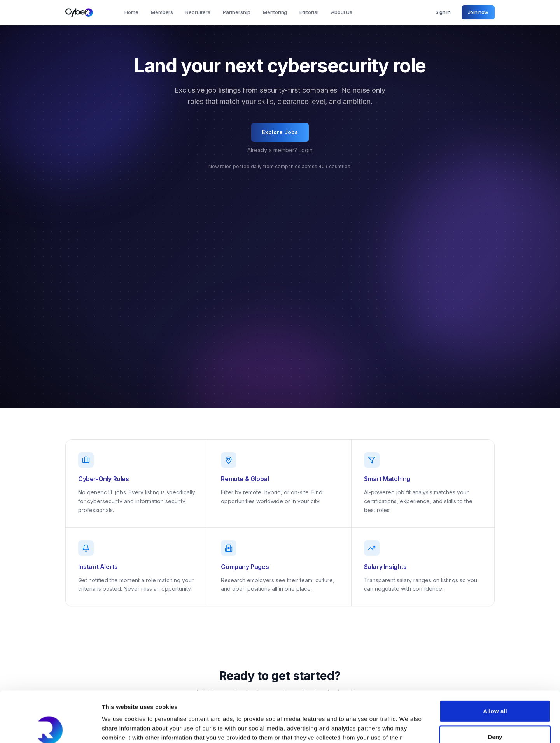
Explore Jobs (280, 132)
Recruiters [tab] (198, 12)
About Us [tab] (342, 12)
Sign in (443, 12)
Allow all (495, 660)
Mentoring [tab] (275, 12)
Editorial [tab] (309, 12)
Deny (495, 686)
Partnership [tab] (237, 12)
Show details (408, 728)
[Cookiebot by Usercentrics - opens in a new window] (50, 728)
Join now (478, 12)
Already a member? (280, 150)
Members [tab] (162, 12)
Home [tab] (131, 12)
